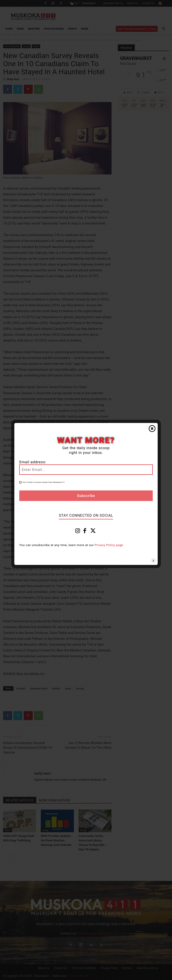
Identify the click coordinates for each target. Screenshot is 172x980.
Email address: (33, 462)
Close (152, 429)
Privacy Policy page (109, 545)
